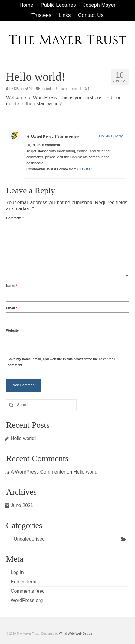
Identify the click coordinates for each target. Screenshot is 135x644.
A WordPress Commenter (53, 137)
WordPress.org (27, 600)
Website (12, 330)
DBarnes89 (22, 89)
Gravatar (84, 169)
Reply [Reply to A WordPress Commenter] (119, 136)
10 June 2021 (103, 136)
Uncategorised (67, 89)
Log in (17, 572)
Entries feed (23, 582)
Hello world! (23, 438)
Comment (15, 218)
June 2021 (22, 505)
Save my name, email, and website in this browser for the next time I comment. (61, 362)
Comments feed (28, 591)
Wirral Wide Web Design (76, 634)
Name (12, 286)
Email (12, 308)
